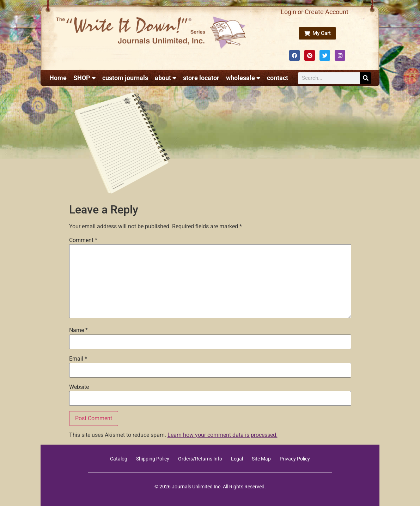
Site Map (261, 459)
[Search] (366, 78)
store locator (201, 78)
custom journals (125, 78)
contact (278, 78)
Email (78, 359)
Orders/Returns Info (200, 459)
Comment (83, 240)
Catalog (119, 459)
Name (78, 330)
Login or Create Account (315, 12)
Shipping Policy (153, 459)
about (166, 78)
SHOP (84, 78)
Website (79, 387)
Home (58, 78)
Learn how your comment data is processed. (223, 435)
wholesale (243, 78)
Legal (237, 459)
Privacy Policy (295, 459)
